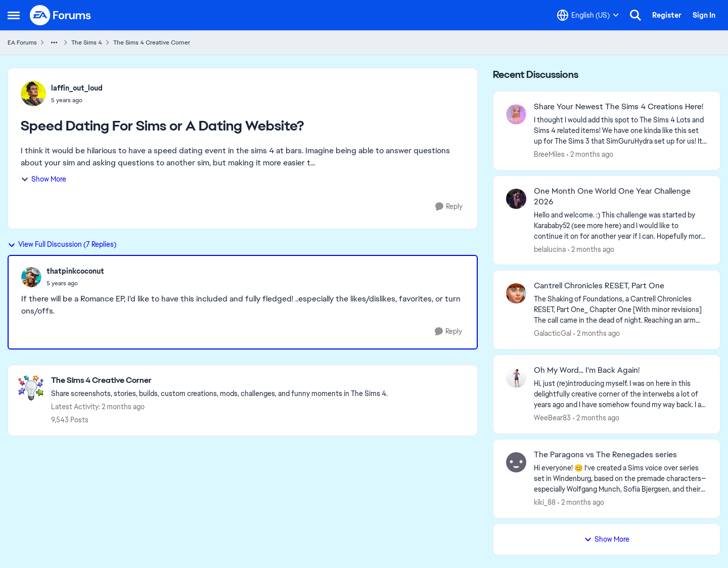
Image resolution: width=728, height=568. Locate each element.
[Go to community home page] (61, 15)
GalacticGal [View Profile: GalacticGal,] (553, 333)
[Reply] (449, 207)
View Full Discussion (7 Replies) (62, 244)
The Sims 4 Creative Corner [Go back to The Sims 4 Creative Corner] (152, 42)
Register (667, 15)
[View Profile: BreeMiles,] (516, 114)
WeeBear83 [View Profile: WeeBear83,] (552, 418)
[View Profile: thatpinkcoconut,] (31, 277)
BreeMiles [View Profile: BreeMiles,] (549, 154)
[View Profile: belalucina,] (516, 199)
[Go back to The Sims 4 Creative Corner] (219, 381)
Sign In (704, 15)
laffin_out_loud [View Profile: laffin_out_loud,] (77, 88)
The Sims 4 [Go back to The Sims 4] (87, 42)
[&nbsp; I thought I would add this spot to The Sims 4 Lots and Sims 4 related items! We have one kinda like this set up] (621, 131)
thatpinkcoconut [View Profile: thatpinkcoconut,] (75, 271)
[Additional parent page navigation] (54, 42)
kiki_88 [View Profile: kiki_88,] (545, 502)
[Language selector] (588, 15)
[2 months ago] (590, 155)
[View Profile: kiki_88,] (516, 462)
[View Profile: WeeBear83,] (516, 378)
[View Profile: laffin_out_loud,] (33, 94)
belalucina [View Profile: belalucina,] (550, 249)
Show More (43, 179)
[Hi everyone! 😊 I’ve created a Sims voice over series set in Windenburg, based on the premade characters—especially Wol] (621, 479)
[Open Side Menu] (14, 15)
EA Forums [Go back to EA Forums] (22, 42)
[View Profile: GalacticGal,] (516, 293)
